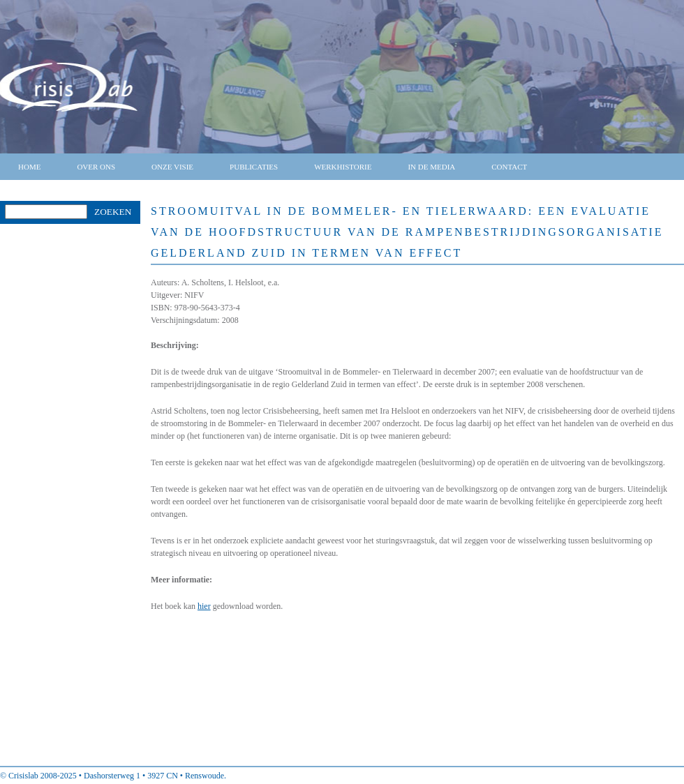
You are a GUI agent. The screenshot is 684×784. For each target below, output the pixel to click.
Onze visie (172, 167)
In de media (431, 167)
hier (204, 606)
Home (29, 167)
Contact (509, 167)
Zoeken (113, 212)
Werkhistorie (343, 167)
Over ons (96, 167)
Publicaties (254, 167)
